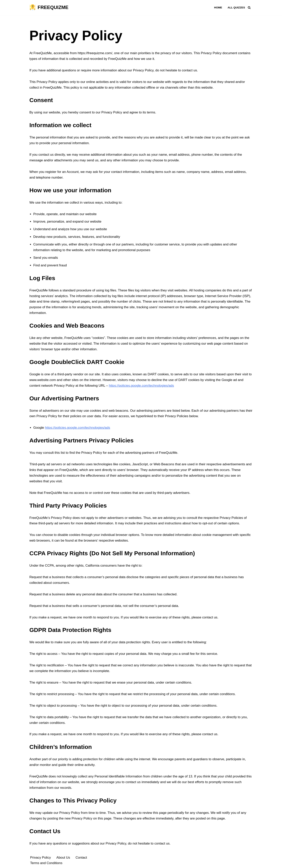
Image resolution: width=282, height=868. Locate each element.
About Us (63, 858)
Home (218, 8)
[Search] (249, 8)
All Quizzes (236, 8)
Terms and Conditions (46, 863)
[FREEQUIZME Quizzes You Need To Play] (49, 8)
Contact (81, 858)
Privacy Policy (41, 858)
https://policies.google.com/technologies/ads (141, 386)
